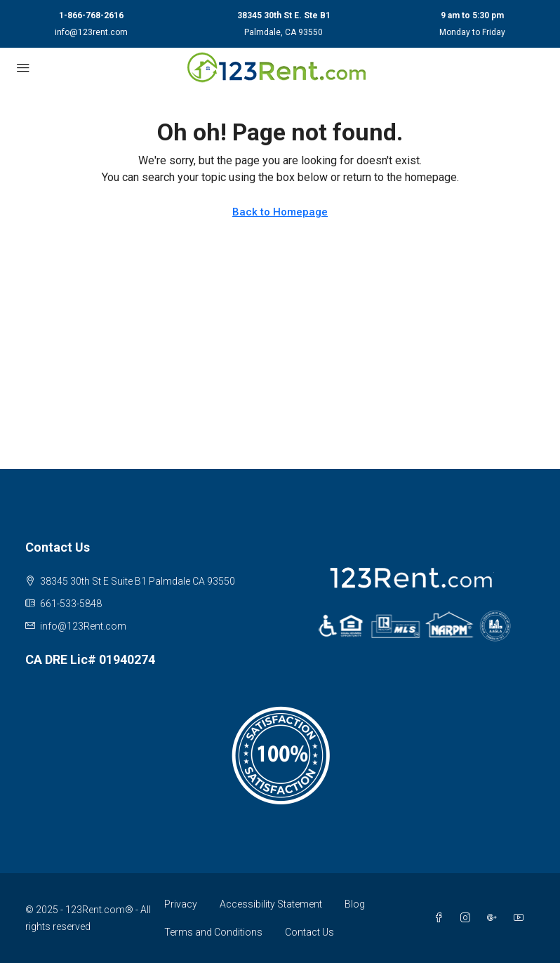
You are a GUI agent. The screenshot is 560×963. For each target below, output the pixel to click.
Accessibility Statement (271, 904)
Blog (355, 904)
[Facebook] (441, 918)
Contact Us (309, 932)
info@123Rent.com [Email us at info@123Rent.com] (83, 626)
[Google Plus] (495, 918)
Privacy (181, 904)
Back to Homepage (280, 212)
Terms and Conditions (213, 932)
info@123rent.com (91, 32)
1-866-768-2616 (91, 15)
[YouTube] (521, 918)
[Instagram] (468, 918)
